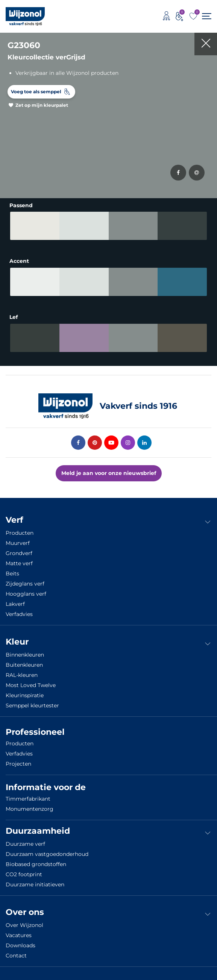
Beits (12, 573)
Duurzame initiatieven (35, 884)
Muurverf (18, 543)
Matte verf (19, 563)
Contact (16, 956)
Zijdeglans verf (25, 584)
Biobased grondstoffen (36, 864)
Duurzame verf (25, 844)
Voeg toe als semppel (36, 92)
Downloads (20, 945)
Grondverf (19, 553)
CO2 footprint (24, 874)
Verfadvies (19, 614)
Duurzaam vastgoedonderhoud (47, 854)
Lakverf (15, 604)
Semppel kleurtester (32, 705)
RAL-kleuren (22, 675)
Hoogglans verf (26, 594)
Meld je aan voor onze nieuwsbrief (109, 473)
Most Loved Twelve (31, 685)
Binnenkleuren (25, 655)
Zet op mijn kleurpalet (42, 105)
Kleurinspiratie (25, 695)
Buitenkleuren (24, 665)
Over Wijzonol (24, 925)
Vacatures (19, 935)
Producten (20, 533)
